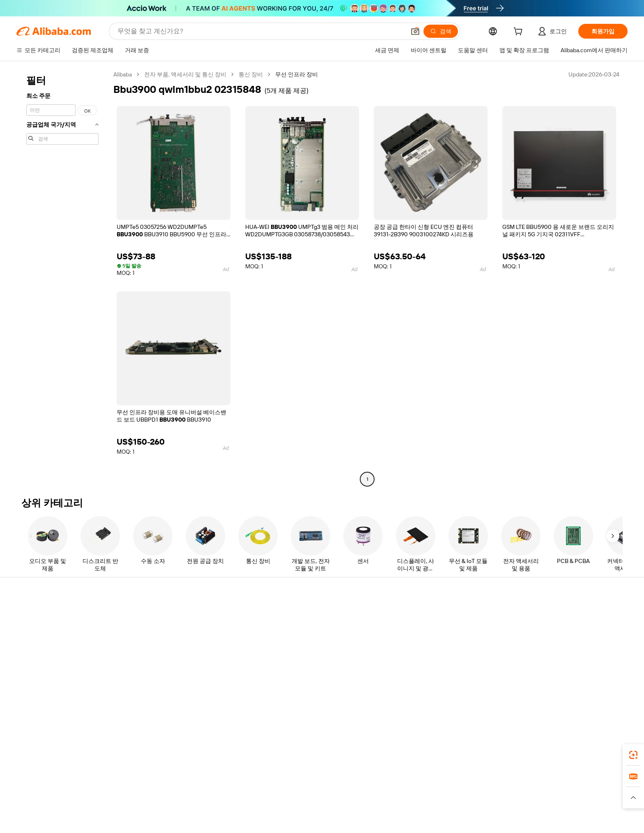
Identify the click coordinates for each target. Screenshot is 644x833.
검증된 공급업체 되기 (433, 646)
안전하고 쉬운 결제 (180, 615)
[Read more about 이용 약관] (412, 808)
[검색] (441, 31)
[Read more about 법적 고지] (232, 808)
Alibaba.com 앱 (399, 759)
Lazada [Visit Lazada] (333, 796)
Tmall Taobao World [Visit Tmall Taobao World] (271, 796)
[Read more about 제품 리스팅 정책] (272, 808)
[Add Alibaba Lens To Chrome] (141, 759)
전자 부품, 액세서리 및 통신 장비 (185, 74)
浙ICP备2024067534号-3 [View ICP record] (532, 821)
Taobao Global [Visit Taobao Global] (367, 796)
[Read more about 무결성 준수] (446, 808)
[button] (415, 31)
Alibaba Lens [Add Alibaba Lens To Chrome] (76, 759)
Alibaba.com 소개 (553, 615)
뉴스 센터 (544, 646)
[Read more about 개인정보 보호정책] (370, 808)
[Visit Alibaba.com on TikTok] (597, 695)
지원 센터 (43, 615)
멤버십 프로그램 (302, 630)
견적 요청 (293, 615)
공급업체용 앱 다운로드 (436, 677)
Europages (452, 796)
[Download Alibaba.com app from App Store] (525, 759)
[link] (633, 755)
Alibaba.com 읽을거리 (309, 662)
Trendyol (421, 796)
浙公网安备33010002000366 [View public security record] (456, 821)
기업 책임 (544, 630)
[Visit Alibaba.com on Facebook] (535, 695)
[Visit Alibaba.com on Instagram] (572, 695)
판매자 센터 (421, 630)
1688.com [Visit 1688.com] (227, 796)
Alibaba (123, 74)
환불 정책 (168, 630)
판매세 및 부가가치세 (308, 646)
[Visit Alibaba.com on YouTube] (584, 695)
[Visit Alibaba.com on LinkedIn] (547, 695)
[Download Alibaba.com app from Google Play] (586, 759)
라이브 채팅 (45, 630)
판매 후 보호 (171, 662)
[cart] (520, 32)
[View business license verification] (396, 821)
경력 (537, 662)
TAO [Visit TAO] (397, 796)
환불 (36, 662)
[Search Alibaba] (261, 31)
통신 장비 (251, 74)
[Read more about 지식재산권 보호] (320, 808)
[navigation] (62, 278)
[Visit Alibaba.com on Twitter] (560, 695)
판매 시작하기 (424, 615)
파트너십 (418, 662)
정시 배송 (168, 646)
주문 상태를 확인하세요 (60, 646)
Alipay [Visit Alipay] (310, 796)
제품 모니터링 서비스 (183, 677)
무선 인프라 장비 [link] (297, 74)
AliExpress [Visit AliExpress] (194, 796)
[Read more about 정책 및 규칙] (199, 808)
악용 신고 (43, 677)
